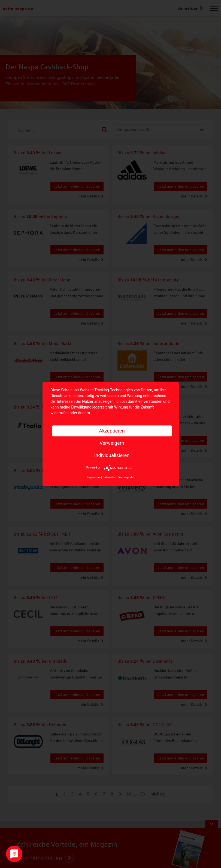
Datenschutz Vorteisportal (118, 477)
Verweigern (112, 443)
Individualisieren (112, 455)
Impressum (94, 477)
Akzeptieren (112, 431)
